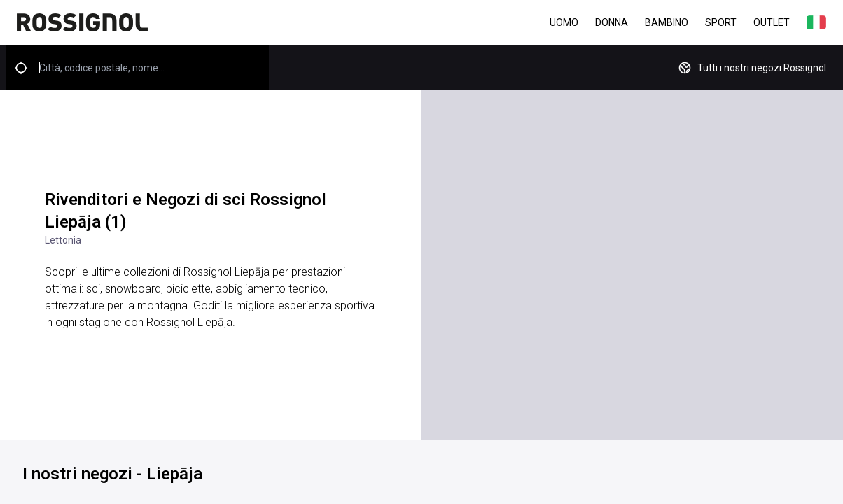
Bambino (667, 22)
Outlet (772, 22)
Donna (612, 22)
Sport (721, 22)
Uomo (564, 22)
